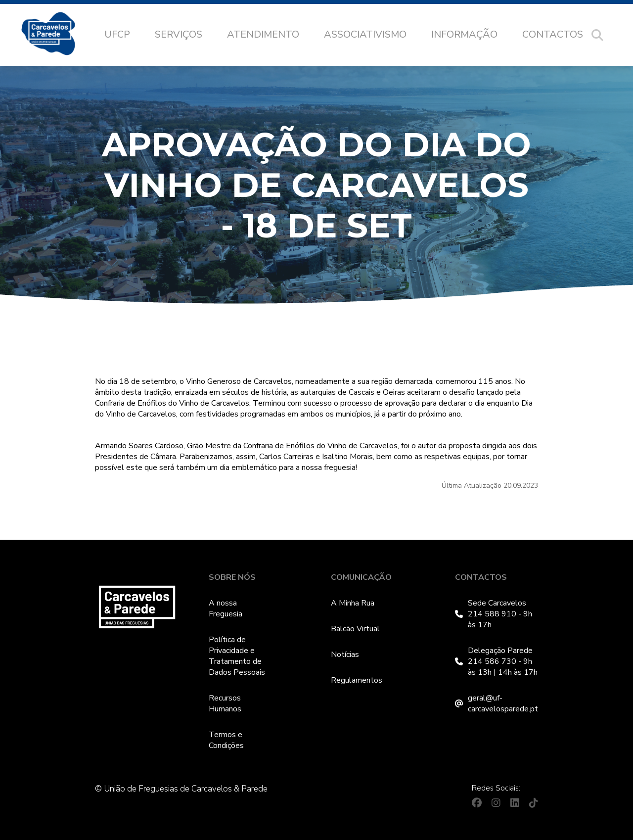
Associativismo (365, 34)
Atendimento (263, 34)
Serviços (179, 34)
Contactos (553, 34)
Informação (464, 34)
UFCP (117, 34)
